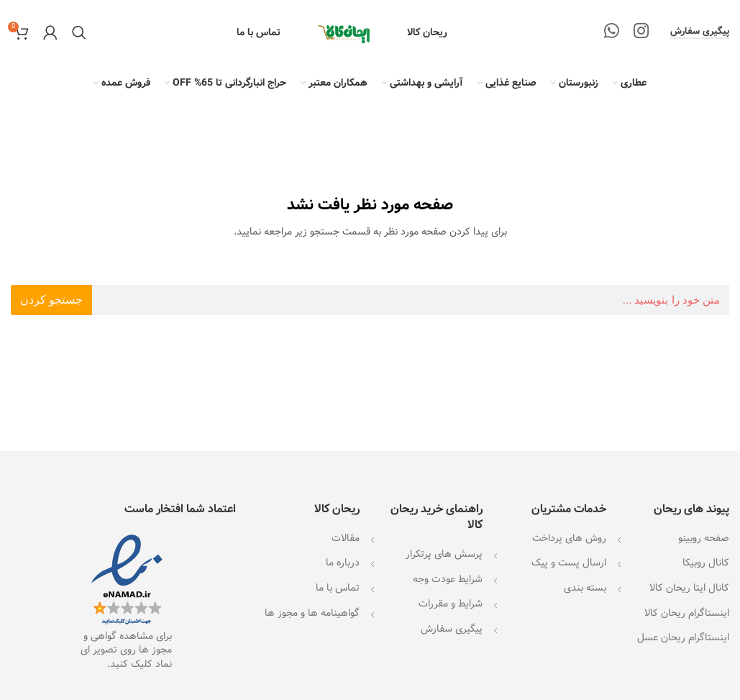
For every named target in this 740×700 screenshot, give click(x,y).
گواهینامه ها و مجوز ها (312, 613)
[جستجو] (79, 32)
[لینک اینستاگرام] (641, 32)
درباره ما (343, 563)
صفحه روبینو (704, 538)
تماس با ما (338, 588)
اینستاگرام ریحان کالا (687, 613)
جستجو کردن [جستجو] (51, 300)
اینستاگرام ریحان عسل (683, 637)
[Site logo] (344, 32)
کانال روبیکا (706, 563)
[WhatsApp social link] (612, 32)
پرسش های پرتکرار (444, 554)
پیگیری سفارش (700, 32)
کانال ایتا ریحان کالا (689, 588)
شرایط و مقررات (451, 604)
